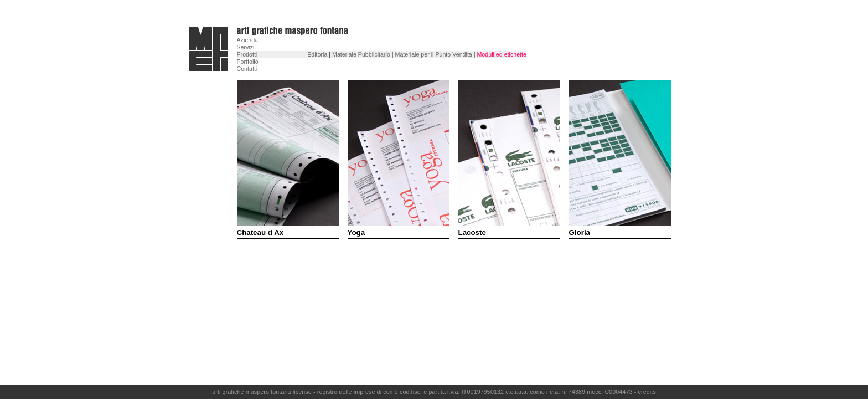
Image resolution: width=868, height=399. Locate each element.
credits (647, 392)
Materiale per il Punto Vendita (434, 54)
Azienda (248, 40)
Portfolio (248, 62)
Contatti (247, 69)
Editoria (317, 54)
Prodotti (247, 54)
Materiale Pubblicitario (361, 54)
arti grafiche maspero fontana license (263, 392)
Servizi (246, 47)
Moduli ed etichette (501, 54)
